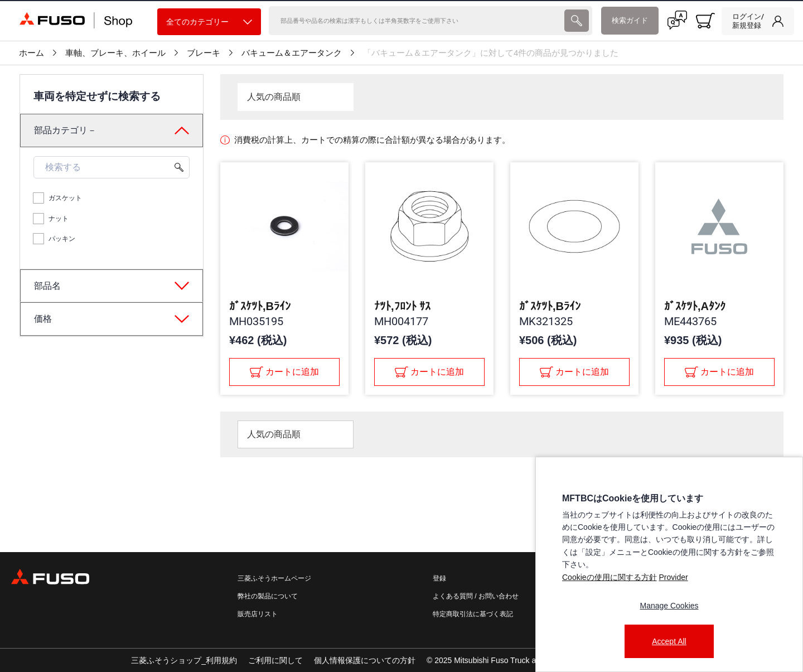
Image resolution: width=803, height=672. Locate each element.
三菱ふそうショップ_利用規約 (184, 660)
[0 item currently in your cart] (705, 21)
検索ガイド (630, 20)
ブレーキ (204, 53)
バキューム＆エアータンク (292, 53)
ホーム (32, 53)
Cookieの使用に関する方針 (609, 577)
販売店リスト (258, 614)
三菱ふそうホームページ (274, 578)
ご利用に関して (275, 660)
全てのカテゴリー (209, 22)
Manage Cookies (669, 606)
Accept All (669, 641)
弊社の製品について (268, 596)
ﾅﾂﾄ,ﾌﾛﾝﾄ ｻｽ (402, 306)
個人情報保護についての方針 (365, 660)
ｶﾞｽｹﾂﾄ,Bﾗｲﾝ (260, 306)
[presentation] (576, 21)
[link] (758, 21)
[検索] (416, 21)
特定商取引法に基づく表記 (473, 614)
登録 (439, 578)
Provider (673, 577)
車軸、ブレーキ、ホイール (115, 53)
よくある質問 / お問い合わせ (476, 596)
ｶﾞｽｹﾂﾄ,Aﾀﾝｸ (695, 306)
